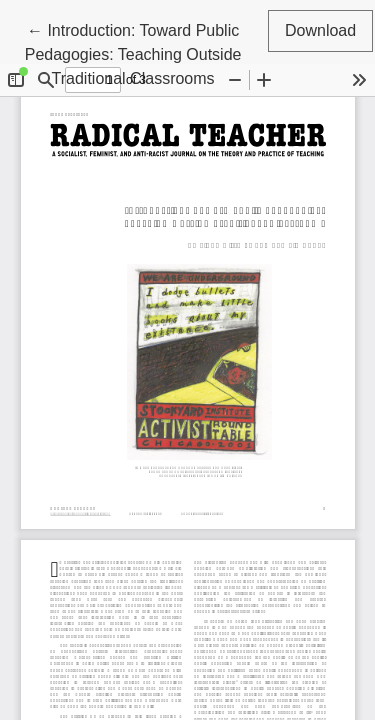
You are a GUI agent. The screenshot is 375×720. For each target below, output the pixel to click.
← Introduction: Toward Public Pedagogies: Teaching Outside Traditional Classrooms (133, 52)
